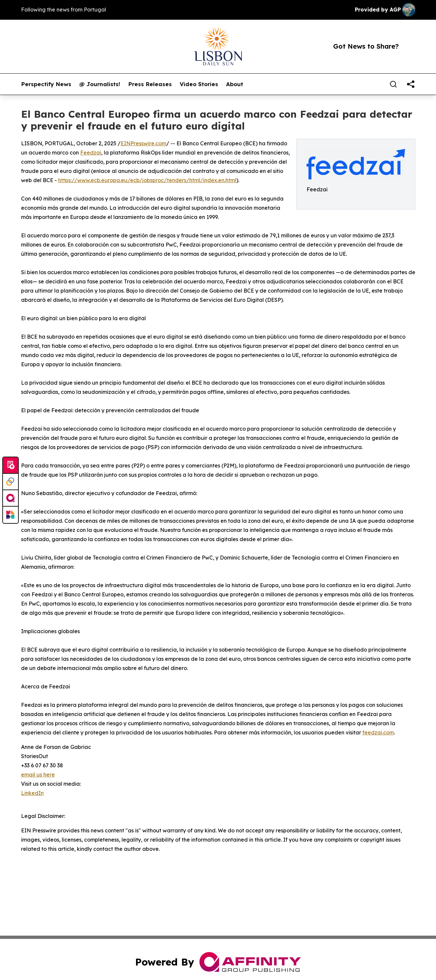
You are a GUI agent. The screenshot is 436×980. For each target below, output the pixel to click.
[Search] (393, 84)
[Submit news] (11, 466)
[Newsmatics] (11, 515)
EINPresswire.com (143, 143)
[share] (411, 84)
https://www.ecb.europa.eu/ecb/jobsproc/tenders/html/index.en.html (147, 180)
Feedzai (91, 153)
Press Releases (150, 84)
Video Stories (199, 84)
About (235, 84)
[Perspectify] (11, 482)
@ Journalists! (100, 84)
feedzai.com (378, 732)
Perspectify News (46, 84)
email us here (38, 775)
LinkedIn (32, 793)
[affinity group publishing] (11, 498)
